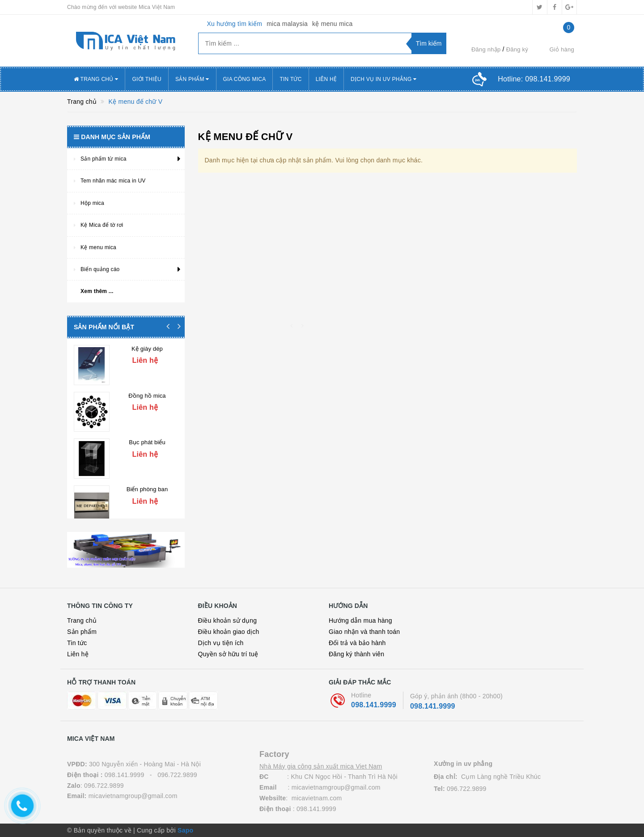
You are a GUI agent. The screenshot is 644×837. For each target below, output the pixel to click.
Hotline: (534, 79)
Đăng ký (517, 49)
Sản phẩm (192, 79)
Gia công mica (245, 79)
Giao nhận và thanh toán (364, 632)
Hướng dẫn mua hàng (360, 620)
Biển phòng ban (147, 479)
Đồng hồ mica (147, 392)
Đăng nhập (486, 49)
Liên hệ (78, 654)
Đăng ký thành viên (356, 654)
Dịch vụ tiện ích (221, 643)
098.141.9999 (374, 705)
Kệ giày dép (147, 349)
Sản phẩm (82, 632)
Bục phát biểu (147, 435)
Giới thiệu (147, 79)
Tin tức (77, 643)
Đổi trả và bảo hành (357, 643)
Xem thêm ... (97, 291)
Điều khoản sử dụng (228, 620)
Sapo (185, 830)
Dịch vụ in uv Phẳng (383, 79)
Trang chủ (82, 620)
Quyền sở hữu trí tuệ (228, 654)
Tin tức (290, 79)
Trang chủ (96, 79)
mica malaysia (287, 24)
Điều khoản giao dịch (229, 632)
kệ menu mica (332, 24)
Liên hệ (326, 79)
